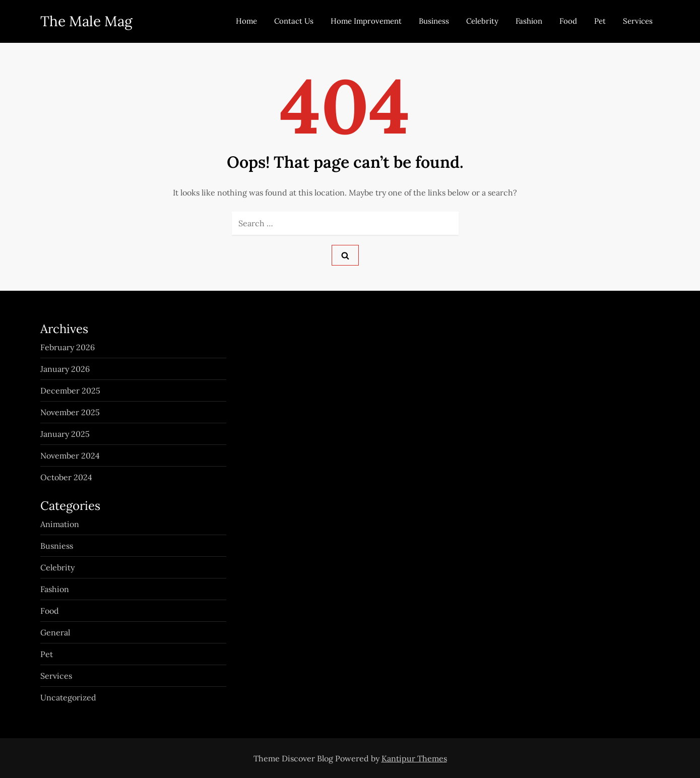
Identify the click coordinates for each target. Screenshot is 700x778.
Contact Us (294, 21)
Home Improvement (366, 21)
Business (434, 21)
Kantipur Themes (414, 758)
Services (638, 21)
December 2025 (70, 391)
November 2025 (70, 412)
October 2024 (66, 477)
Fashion (529, 21)
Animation (60, 524)
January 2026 (65, 369)
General (55, 632)
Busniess (57, 546)
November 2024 (70, 456)
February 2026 (68, 347)
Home (246, 21)
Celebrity (482, 21)
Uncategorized (68, 697)
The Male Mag (86, 21)
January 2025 (65, 434)
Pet (600, 21)
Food (568, 21)
